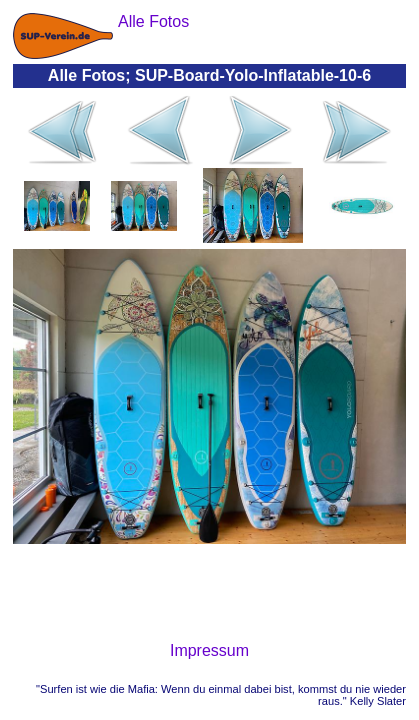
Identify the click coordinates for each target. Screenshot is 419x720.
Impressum (209, 650)
